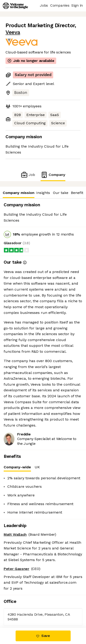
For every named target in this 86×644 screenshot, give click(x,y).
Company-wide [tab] (17, 468)
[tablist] (43, 467)
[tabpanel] (43, 495)
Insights (43, 193)
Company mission (18, 193)
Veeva (13, 32)
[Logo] (15, 6)
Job (28, 175)
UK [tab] (37, 467)
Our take (61, 193)
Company (53, 175)
